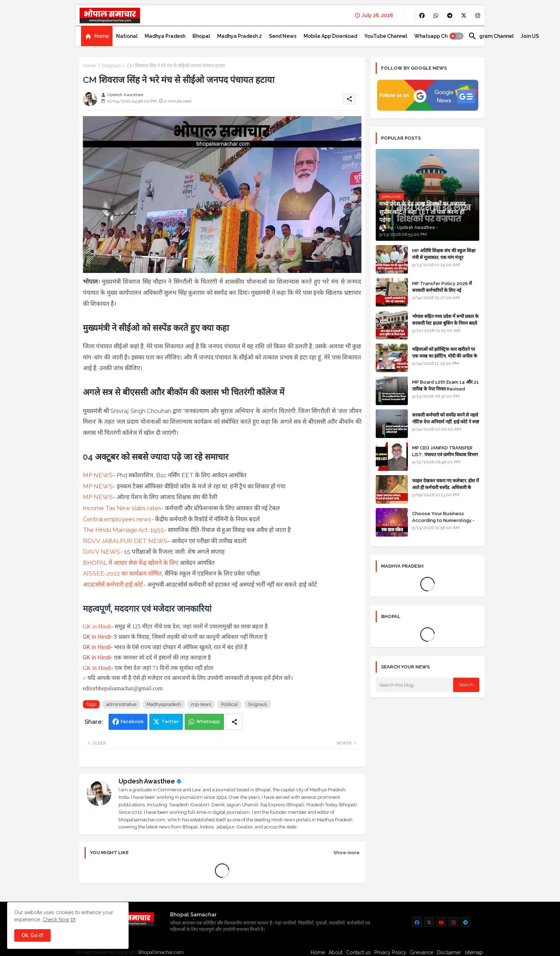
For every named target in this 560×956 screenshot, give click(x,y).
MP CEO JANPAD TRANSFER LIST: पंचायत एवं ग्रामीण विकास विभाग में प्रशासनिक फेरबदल (445, 454)
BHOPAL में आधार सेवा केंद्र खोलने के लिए (131, 563)
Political (229, 704)
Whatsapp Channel (438, 36)
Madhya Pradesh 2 (239, 36)
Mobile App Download (330, 36)
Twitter (170, 721)
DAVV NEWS (101, 552)
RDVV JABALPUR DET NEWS (125, 541)
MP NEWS (98, 475)
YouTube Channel (386, 36)
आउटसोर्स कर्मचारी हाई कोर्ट (113, 584)
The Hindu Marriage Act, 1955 (123, 530)
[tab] (97, 36)
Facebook (132, 721)
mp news (201, 704)
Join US (530, 36)
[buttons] (422, 16)
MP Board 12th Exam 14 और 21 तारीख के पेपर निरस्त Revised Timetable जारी (446, 389)
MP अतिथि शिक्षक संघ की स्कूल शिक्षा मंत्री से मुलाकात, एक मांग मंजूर (444, 254)
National (127, 36)
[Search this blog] (415, 685)
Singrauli (111, 66)
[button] (456, 36)
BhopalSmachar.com (161, 952)
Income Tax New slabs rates (122, 508)
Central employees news (117, 519)
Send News (283, 36)
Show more (347, 853)
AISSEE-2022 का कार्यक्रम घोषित (122, 573)
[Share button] (234, 722)
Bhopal (201, 36)
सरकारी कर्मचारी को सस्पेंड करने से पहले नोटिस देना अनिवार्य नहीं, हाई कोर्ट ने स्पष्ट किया (446, 421)
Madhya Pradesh (165, 36)
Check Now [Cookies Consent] (56, 920)
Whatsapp (208, 721)
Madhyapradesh (164, 704)
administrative (121, 704)
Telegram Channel (491, 36)
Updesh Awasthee (147, 781)
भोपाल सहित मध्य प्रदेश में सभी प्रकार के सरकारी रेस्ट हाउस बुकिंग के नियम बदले (445, 320)
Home (102, 36)
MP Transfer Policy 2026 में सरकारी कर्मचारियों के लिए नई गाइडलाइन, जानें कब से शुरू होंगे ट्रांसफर (445, 290)
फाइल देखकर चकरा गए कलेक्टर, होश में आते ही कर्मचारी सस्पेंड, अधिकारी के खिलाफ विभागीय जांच (446, 487)
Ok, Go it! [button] (32, 935)
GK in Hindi (97, 626)
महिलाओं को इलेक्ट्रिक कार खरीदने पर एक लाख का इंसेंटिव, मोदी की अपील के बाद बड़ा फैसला (445, 356)
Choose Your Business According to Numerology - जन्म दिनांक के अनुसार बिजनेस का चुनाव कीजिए (446, 523)
